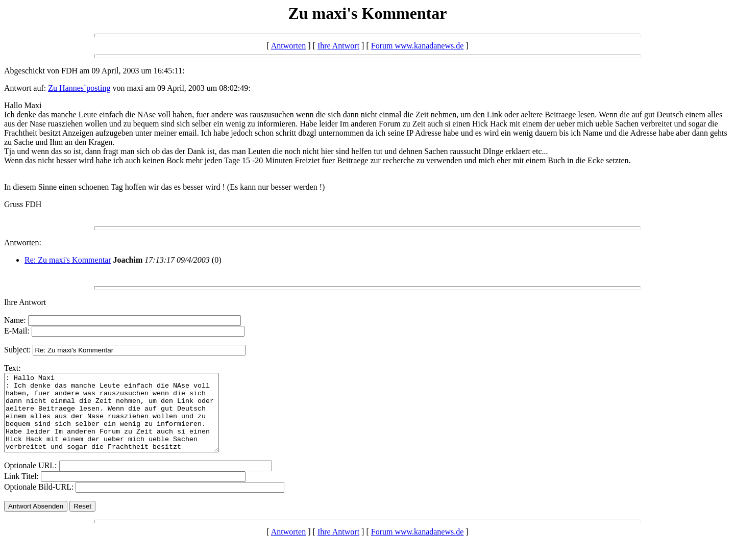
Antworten (288, 46)
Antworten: (23, 243)
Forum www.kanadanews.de (418, 46)
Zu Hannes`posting (79, 88)
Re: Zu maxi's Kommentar (68, 260)
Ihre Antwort (338, 46)
